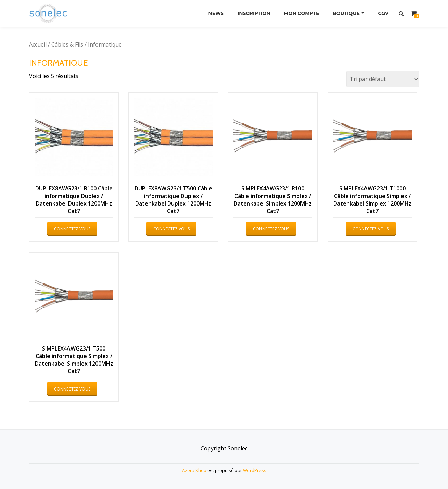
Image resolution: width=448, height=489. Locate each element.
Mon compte (301, 13)
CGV (383, 13)
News (216, 13)
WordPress (255, 470)
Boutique (346, 13)
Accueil (38, 44)
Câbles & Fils (67, 44)
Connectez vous (72, 229)
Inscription (254, 13)
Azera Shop (194, 470)
